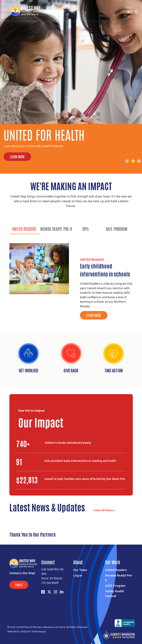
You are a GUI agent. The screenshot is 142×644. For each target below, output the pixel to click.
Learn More (17, 156)
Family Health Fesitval (115, 593)
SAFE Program (117, 229)
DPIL (86, 229)
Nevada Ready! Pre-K (56, 229)
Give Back (71, 370)
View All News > (104, 510)
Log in (78, 575)
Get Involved (28, 370)
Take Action (114, 370)
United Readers (24, 229)
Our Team (80, 570)
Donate (19, 585)
